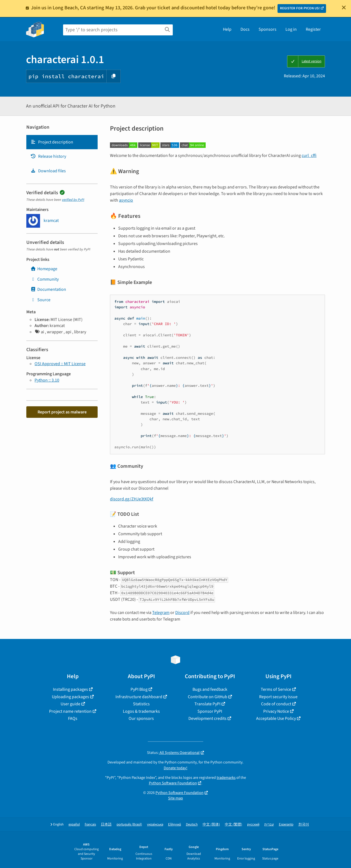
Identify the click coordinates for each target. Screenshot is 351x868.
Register (313, 29)
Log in (291, 29)
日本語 (106, 825)
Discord (182, 613)
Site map (175, 798)
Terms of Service (276, 689)
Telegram (161, 613)
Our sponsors (141, 718)
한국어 (304, 825)
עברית (269, 825)
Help (227, 29)
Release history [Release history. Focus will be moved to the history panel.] (48, 156)
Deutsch (192, 825)
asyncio (126, 200)
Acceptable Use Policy (276, 718)
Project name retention (70, 711)
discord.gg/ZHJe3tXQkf (132, 499)
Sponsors (268, 29)
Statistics (141, 704)
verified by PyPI (73, 200)
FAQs (73, 718)
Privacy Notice (276, 711)
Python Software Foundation (173, 783)
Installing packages (70, 689)
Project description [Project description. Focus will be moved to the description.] (52, 142)
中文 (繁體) (233, 825)
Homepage (44, 269)
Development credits (207, 718)
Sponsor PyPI (210, 711)
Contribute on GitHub (208, 697)
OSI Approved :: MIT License (60, 364)
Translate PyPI (207, 704)
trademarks (226, 778)
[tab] (62, 142)
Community (45, 279)
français (90, 825)
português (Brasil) (129, 825)
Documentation (48, 289)
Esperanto (286, 825)
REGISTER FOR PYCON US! (300, 8)
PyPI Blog (139, 689)
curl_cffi (309, 156)
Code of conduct (276, 704)
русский (253, 825)
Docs (245, 29)
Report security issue (278, 697)
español (74, 825)
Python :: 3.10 (47, 380)
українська (155, 825)
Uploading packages (70, 697)
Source (40, 300)
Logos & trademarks (141, 711)
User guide (70, 704)
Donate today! (175, 768)
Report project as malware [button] (62, 412)
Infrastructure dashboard (139, 697)
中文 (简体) (211, 825)
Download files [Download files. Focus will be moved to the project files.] (48, 171)
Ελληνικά (175, 825)
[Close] (344, 7)
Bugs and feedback (210, 689)
